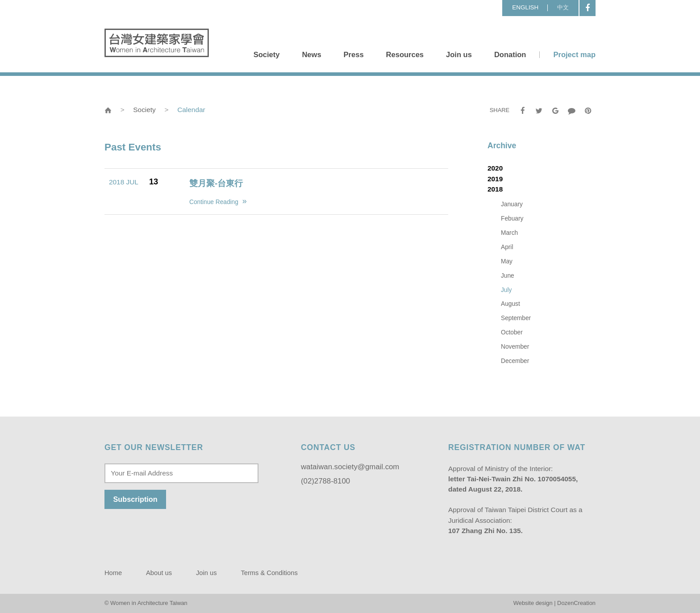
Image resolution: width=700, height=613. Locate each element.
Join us (459, 55)
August (510, 304)
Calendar (191, 110)
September (516, 318)
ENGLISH (525, 7)
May (507, 261)
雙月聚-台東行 (216, 183)
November (515, 347)
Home (113, 573)
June (508, 276)
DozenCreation (576, 603)
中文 (563, 7)
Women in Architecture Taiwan (157, 43)
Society (267, 55)
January (512, 204)
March (509, 233)
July (506, 290)
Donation (510, 55)
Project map (574, 55)
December (515, 361)
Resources (405, 55)
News (311, 55)
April (507, 247)
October (512, 332)
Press (354, 55)
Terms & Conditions (269, 573)
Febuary (512, 219)
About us (159, 573)
